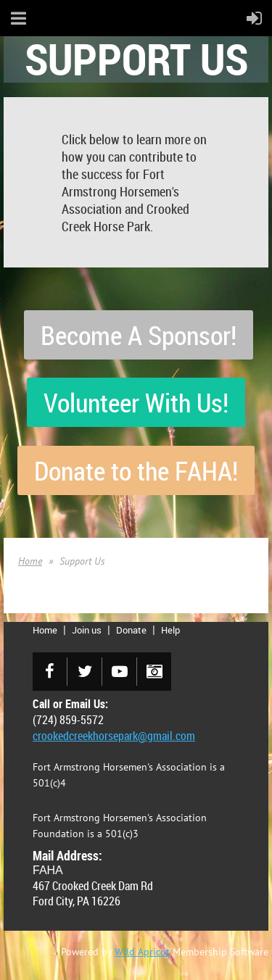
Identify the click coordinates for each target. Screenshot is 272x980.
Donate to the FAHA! (136, 470)
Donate (131, 630)
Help (170, 630)
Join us (87, 630)
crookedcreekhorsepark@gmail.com (114, 736)
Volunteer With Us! (136, 402)
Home (30, 561)
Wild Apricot (142, 952)
